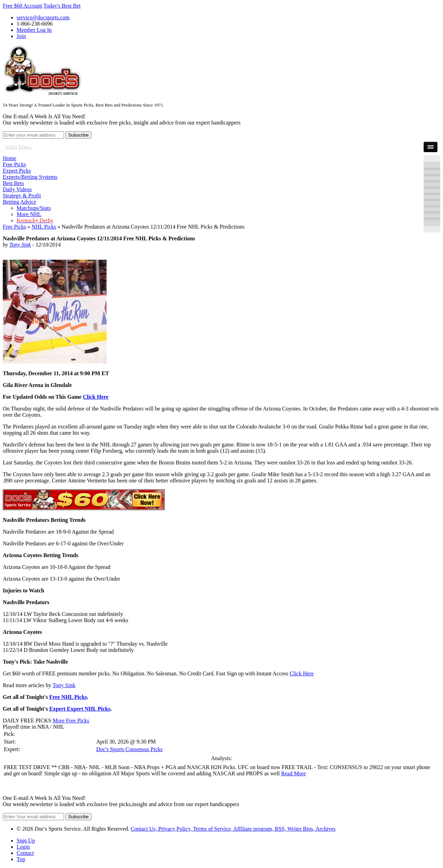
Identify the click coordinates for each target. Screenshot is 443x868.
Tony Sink (20, 245)
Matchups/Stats (34, 208)
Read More (293, 773)
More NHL (29, 214)
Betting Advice (19, 202)
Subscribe (78, 135)
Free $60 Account (22, 6)
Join (21, 36)
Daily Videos (17, 189)
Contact (25, 853)
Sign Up (26, 841)
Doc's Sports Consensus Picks (129, 749)
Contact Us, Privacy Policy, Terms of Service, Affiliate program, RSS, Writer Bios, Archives (233, 829)
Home (10, 158)
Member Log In (34, 30)
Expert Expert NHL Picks (80, 709)
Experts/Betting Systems (30, 177)
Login (23, 847)
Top (21, 859)
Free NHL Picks (68, 697)
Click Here (96, 397)
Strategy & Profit (22, 196)
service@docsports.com (43, 17)
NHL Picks (44, 227)
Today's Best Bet (62, 6)
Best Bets (13, 183)
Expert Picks (17, 171)
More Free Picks (71, 721)
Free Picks (14, 164)
